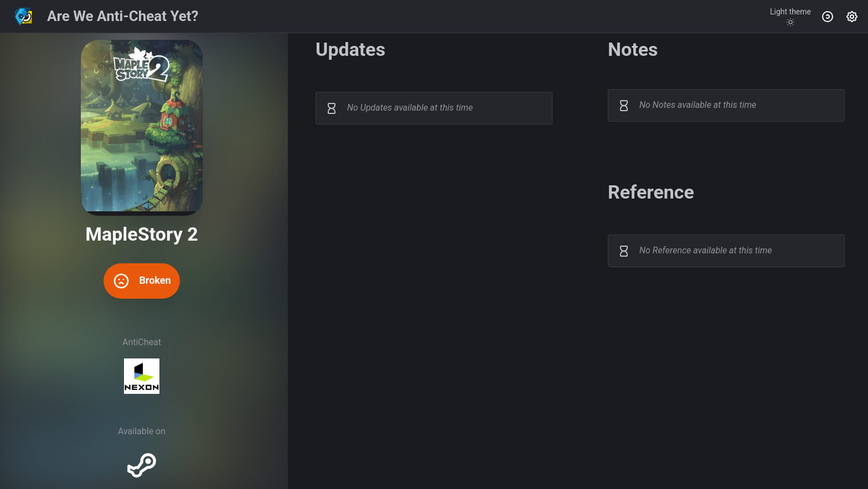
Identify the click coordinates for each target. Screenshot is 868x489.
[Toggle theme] (790, 17)
